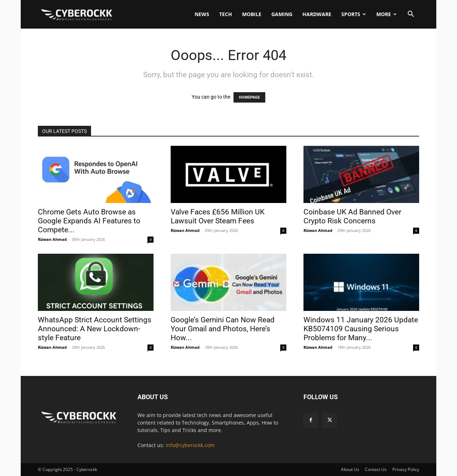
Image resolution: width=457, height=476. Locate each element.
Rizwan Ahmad (52, 239)
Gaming (282, 14)
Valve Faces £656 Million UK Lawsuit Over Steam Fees (218, 216)
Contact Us (376, 469)
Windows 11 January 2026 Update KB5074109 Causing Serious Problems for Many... (361, 329)
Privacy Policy (406, 469)
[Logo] (77, 14)
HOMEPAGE (249, 97)
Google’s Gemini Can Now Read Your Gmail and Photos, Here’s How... (223, 329)
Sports (354, 14)
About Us (350, 469)
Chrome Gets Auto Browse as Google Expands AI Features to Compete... (89, 221)
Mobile (252, 14)
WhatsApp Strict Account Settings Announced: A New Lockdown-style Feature (95, 329)
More (386, 14)
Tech (226, 14)
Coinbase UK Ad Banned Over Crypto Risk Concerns (352, 216)
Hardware (317, 14)
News (202, 14)
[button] (411, 15)
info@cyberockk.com (190, 445)
